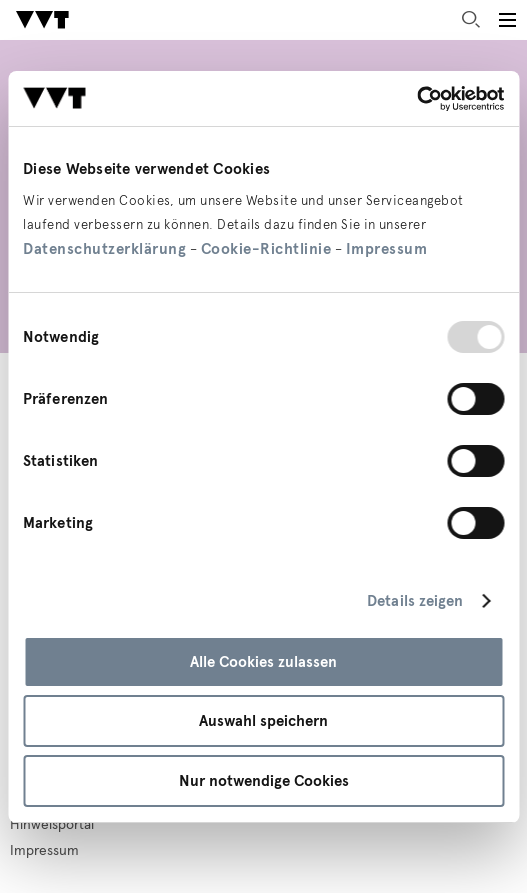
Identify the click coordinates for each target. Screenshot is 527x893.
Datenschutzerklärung (104, 249)
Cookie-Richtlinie (266, 249)
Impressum (387, 249)
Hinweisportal (52, 825)
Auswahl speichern (263, 721)
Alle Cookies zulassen (263, 662)
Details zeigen (415, 601)
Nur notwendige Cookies (264, 781)
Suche (471, 20)
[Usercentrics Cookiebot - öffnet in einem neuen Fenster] (416, 99)
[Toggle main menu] (507, 20)
